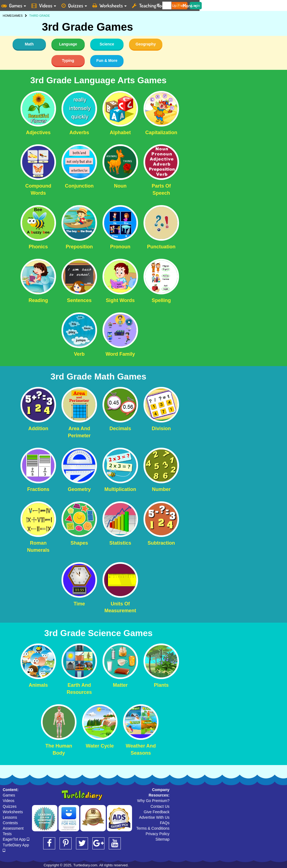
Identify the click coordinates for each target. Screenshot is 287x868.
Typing (68, 61)
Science (107, 44)
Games (9, 795)
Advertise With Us (154, 817)
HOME (7, 16)
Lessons (10, 817)
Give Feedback (157, 812)
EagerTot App (16, 839)
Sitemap (162, 839)
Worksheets (13, 812)
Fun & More (107, 61)
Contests (10, 823)
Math (29, 44)
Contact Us (160, 806)
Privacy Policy (158, 834)
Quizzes (10, 806)
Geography (146, 44)
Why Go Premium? (153, 801)
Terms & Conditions (153, 828)
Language (68, 44)
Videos (9, 801)
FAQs (165, 823)
